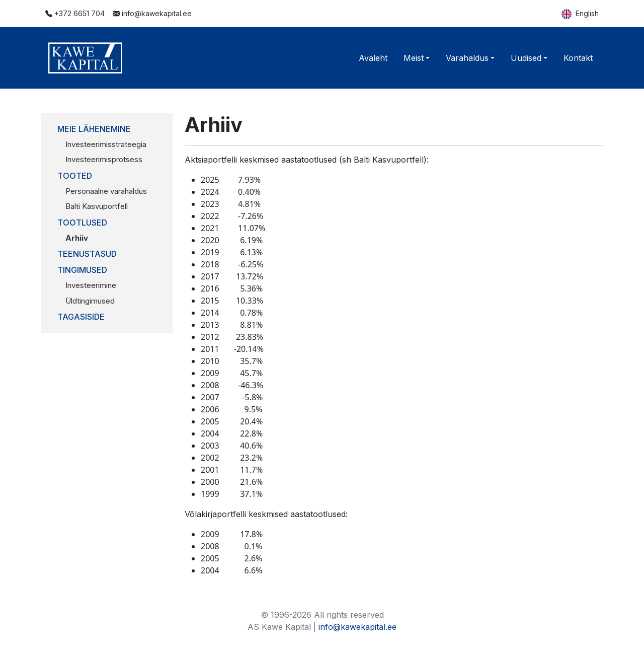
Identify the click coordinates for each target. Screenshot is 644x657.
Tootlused (82, 223)
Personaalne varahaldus (106, 191)
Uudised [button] (526, 58)
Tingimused (82, 270)
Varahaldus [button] (467, 58)
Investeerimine (91, 285)
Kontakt (578, 58)
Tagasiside (81, 317)
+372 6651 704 (75, 13)
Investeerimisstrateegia (106, 144)
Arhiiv (77, 238)
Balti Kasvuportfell (97, 206)
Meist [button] (414, 58)
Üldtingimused (90, 301)
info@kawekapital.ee (152, 13)
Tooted (75, 176)
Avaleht (373, 58)
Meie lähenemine (94, 129)
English (580, 14)
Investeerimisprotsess (104, 159)
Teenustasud (87, 254)
